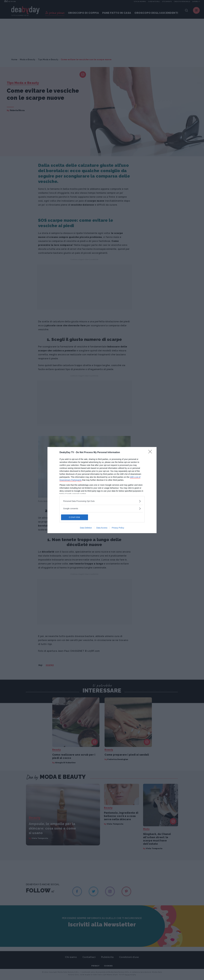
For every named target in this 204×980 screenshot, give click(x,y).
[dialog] (102, 490)
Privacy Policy (118, 528)
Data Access (102, 528)
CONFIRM (74, 517)
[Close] (151, 453)
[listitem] (102, 501)
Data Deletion (86, 528)
